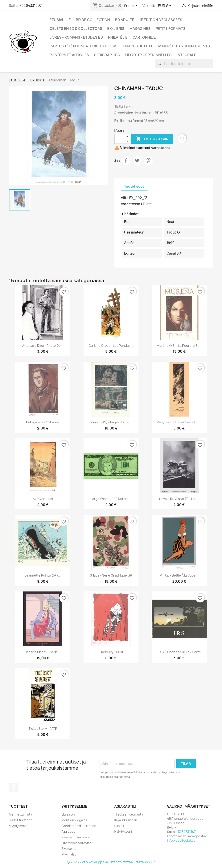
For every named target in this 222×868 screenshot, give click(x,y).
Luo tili (119, 826)
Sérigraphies (107, 55)
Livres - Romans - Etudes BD (76, 37)
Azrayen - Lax (43, 499)
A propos (68, 831)
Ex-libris (116, 29)
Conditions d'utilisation (79, 826)
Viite (125, 198)
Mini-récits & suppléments (184, 46)
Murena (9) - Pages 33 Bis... (111, 422)
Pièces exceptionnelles (148, 55)
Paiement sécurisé (76, 837)
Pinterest (148, 160)
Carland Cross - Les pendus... (111, 346)
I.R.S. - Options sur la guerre (179, 652)
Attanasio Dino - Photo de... (43, 346)
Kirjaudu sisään (126, 820)
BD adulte (125, 20)
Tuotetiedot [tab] (134, 186)
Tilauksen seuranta (129, 814)
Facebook (14, 787)
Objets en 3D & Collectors (76, 29)
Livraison (68, 814)
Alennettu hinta (20, 814)
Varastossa (130, 204)
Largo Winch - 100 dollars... (111, 499)
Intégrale (187, 55)
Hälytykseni (123, 831)
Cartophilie (144, 37)
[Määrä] (120, 139)
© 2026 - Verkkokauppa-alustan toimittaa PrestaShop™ (111, 862)
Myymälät (69, 854)
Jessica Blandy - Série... (43, 652)
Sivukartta (69, 849)
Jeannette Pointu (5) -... (43, 575)
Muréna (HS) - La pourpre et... (179, 346)
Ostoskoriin (152, 139)
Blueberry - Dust (111, 652)
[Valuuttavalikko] (165, 6)
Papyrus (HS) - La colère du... (179, 422)
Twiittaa (137, 160)
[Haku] (184, 64)
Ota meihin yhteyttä (76, 843)
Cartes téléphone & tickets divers (84, 46)
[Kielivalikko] (132, 6)
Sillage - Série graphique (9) (111, 575)
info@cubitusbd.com (183, 840)
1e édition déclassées (161, 20)
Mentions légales (74, 820)
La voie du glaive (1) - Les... (179, 499)
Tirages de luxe (138, 46)
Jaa (126, 160)
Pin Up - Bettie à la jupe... (179, 575)
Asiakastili (125, 806)
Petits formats (171, 29)
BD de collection (93, 20)
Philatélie (118, 37)
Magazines (140, 29)
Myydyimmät (18, 826)
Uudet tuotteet (20, 820)
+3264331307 (30, 5)
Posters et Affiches (69, 55)
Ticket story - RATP (43, 729)
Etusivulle (60, 20)
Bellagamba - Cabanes (43, 422)
